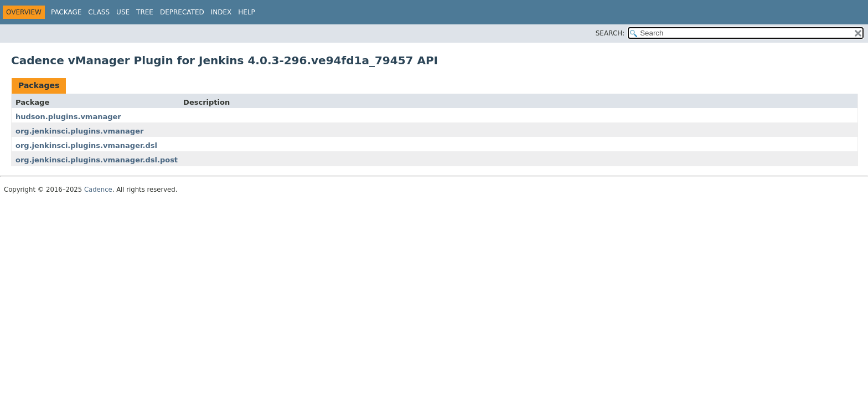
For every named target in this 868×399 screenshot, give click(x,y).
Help (247, 12)
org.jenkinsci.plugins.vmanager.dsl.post (97, 160)
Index (221, 12)
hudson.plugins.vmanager (68, 117)
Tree (145, 12)
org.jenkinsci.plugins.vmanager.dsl (86, 145)
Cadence (98, 190)
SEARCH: (610, 33)
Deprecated (182, 12)
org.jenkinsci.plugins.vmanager (79, 131)
